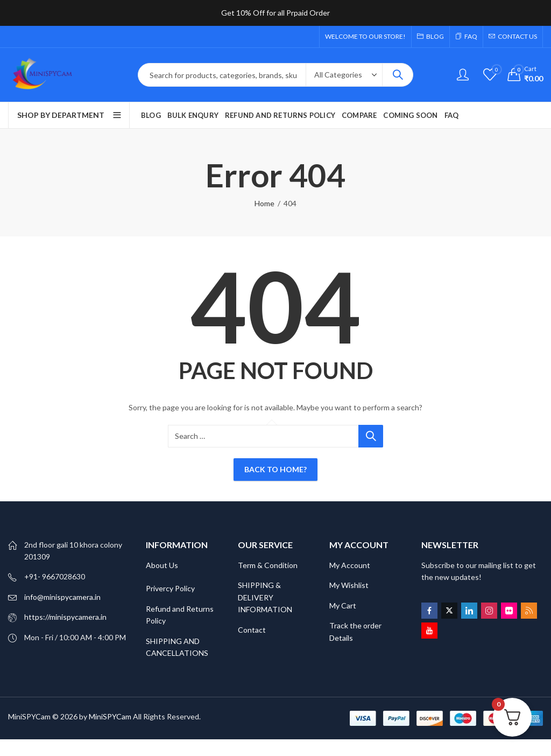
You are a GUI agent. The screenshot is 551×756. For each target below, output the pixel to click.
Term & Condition (268, 565)
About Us (162, 565)
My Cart (344, 605)
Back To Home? (275, 469)
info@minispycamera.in (62, 597)
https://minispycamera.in (65, 617)
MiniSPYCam (110, 716)
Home (264, 203)
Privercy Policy (170, 588)
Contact (252, 630)
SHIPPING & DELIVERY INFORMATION (265, 597)
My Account (350, 565)
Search (398, 75)
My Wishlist (349, 585)
